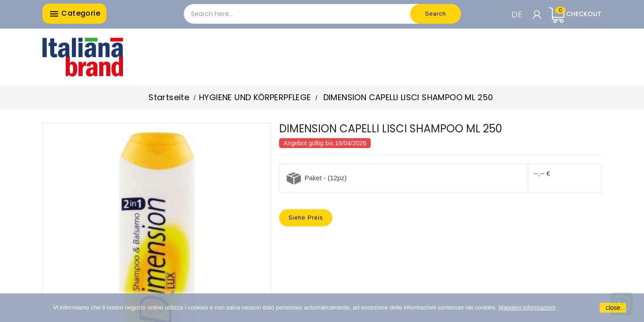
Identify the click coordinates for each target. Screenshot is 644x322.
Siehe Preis (306, 218)
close (613, 308)
